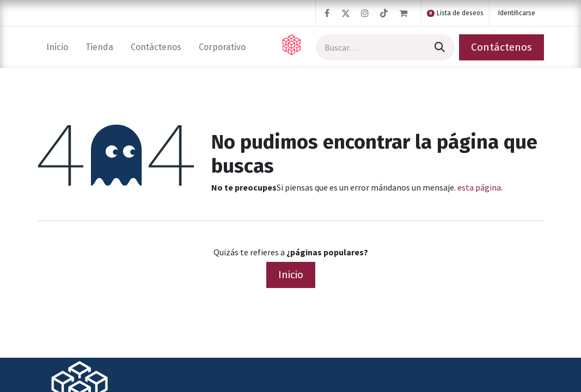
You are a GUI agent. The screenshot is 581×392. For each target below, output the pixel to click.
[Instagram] (365, 13)
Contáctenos (502, 47)
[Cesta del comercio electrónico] (408, 13)
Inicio (291, 275)
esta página (479, 187)
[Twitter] (346, 13)
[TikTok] (384, 13)
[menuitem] (57, 47)
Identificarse (517, 13)
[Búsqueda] (439, 47)
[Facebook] (327, 13)
